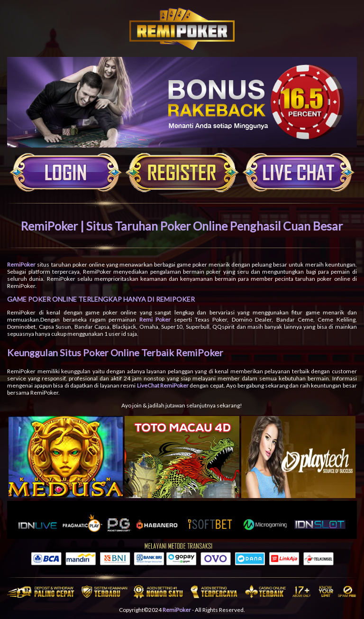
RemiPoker (21, 264)
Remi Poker (155, 319)
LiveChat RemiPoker (163, 385)
